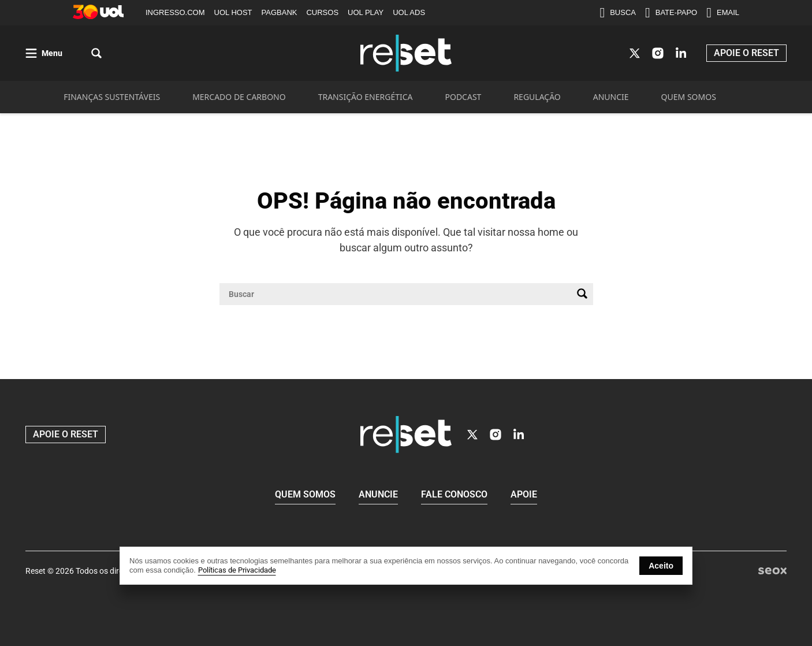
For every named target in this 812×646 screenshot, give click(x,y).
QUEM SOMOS (689, 97)
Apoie (524, 494)
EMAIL (723, 13)
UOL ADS (409, 12)
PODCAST (463, 97)
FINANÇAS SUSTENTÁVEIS (112, 97)
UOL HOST (233, 12)
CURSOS (322, 12)
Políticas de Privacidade (237, 570)
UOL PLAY (366, 12)
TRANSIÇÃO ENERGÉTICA (366, 97)
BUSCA (618, 13)
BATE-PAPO (671, 13)
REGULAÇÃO (537, 97)
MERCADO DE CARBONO (239, 97)
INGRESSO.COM (175, 12)
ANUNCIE (611, 97)
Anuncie (378, 494)
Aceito (661, 566)
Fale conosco (454, 494)
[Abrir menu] (44, 53)
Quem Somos (305, 494)
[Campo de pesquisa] (397, 294)
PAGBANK (280, 12)
